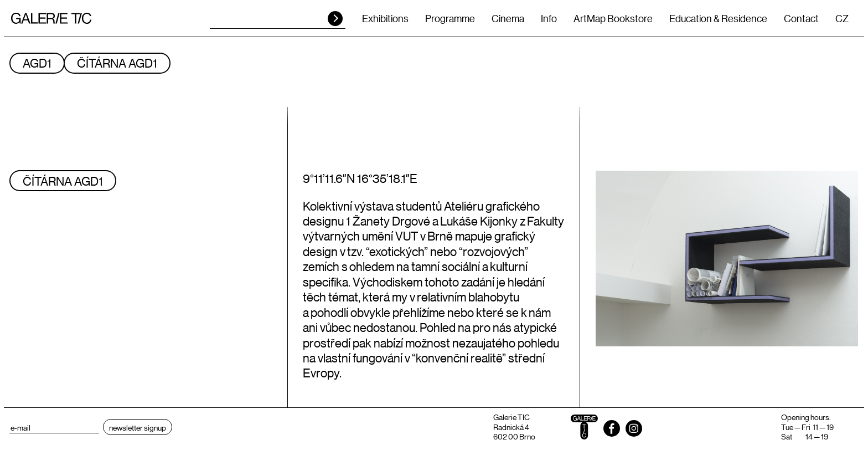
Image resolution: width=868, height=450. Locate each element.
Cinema (508, 18)
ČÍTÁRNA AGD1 (117, 63)
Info (549, 18)
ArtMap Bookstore (613, 18)
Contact (801, 18)
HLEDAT (335, 19)
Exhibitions (385, 18)
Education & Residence (718, 18)
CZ (842, 18)
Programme (450, 18)
